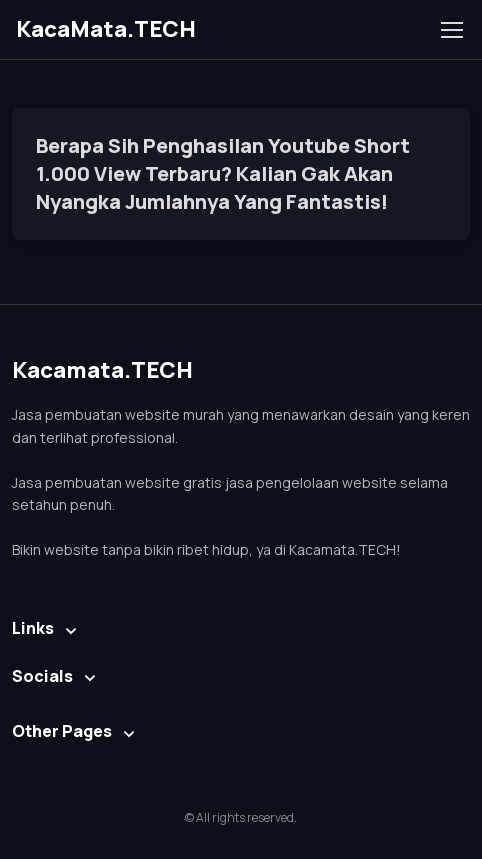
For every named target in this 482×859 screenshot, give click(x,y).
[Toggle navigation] (451, 30)
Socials (42, 676)
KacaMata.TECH (106, 29)
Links (33, 628)
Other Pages (62, 731)
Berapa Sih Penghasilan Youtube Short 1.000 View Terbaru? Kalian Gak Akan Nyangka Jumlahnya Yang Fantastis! (223, 173)
